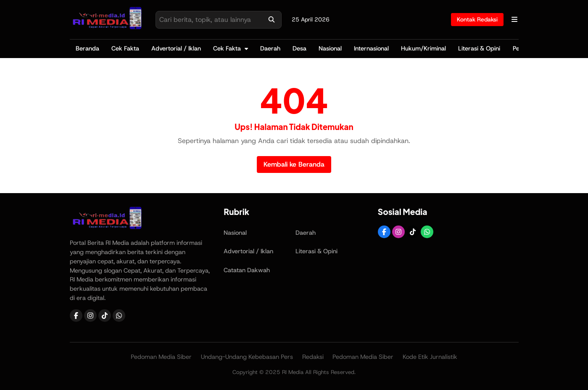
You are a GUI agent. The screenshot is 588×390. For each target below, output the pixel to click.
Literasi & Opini (479, 48)
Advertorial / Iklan (176, 48)
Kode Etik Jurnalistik (430, 357)
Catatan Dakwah (247, 270)
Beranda (87, 48)
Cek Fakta (125, 48)
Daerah (270, 48)
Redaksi (313, 357)
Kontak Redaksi (477, 19)
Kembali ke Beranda (294, 164)
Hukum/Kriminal (423, 48)
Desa (299, 48)
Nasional (330, 48)
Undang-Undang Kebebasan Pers (247, 357)
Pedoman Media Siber (161, 357)
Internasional (371, 48)
